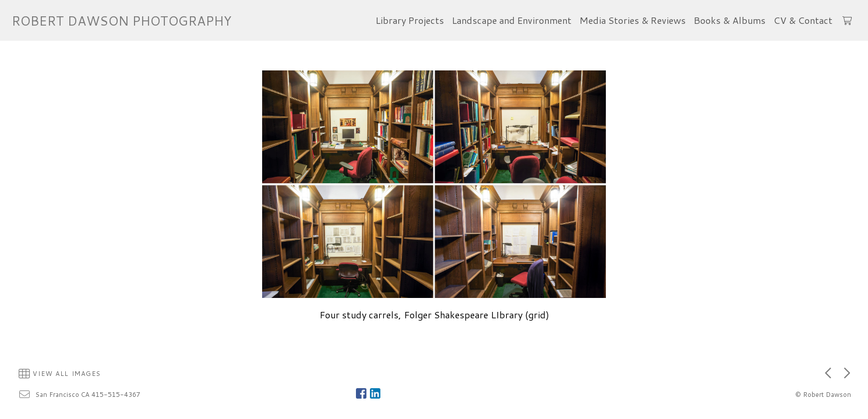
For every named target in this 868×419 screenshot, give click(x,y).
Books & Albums (730, 20)
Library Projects (410, 20)
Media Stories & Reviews (633, 20)
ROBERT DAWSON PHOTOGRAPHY (121, 21)
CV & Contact (803, 20)
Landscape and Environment (512, 20)
